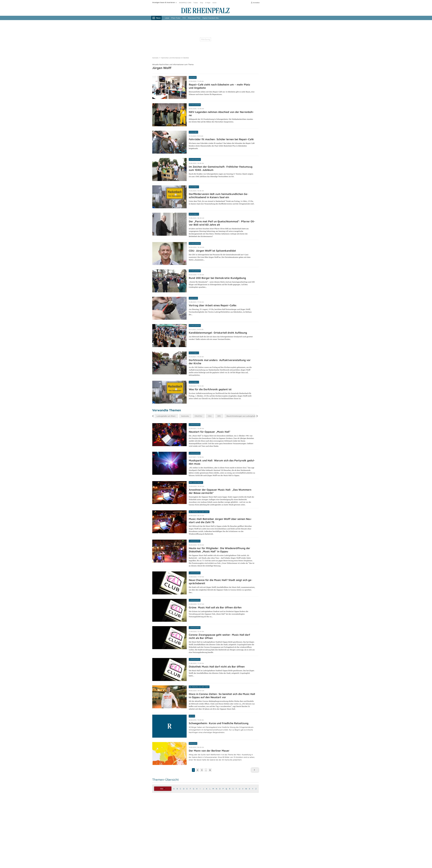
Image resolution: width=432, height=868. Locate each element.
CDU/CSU (198, 416)
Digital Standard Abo (211, 18)
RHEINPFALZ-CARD (185, 3)
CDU (210, 416)
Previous (154, 416)
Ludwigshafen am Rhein (166, 416)
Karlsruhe (185, 416)
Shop (202, 3)
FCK (184, 18)
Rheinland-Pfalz (194, 18)
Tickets (196, 3)
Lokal (167, 18)
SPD (219, 416)
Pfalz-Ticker (176, 18)
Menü (156, 18)
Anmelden (255, 3)
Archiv (214, 3)
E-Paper (208, 3)
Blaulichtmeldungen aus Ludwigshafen (242, 416)
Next (257, 416)
